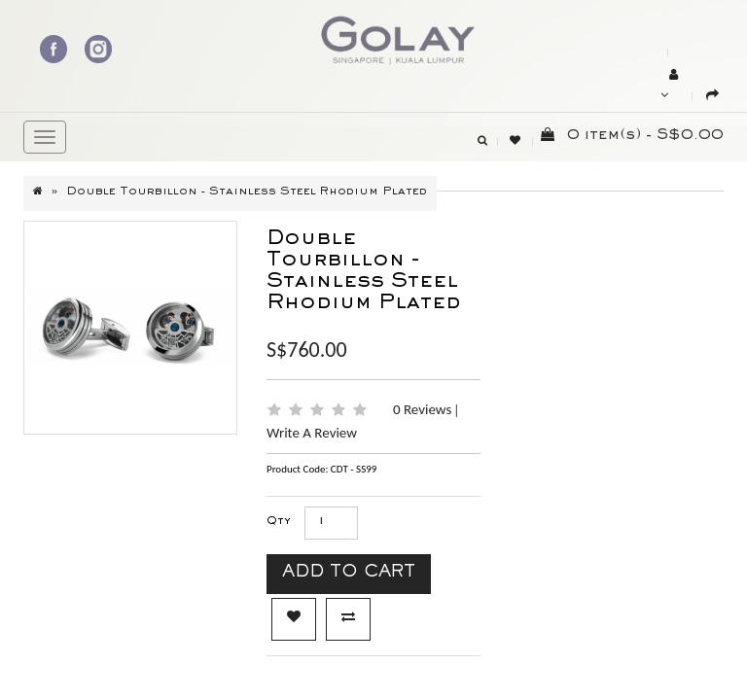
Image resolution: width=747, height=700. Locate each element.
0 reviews (424, 409)
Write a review (312, 433)
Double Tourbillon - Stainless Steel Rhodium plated (247, 192)
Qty (279, 522)
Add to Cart (349, 574)
